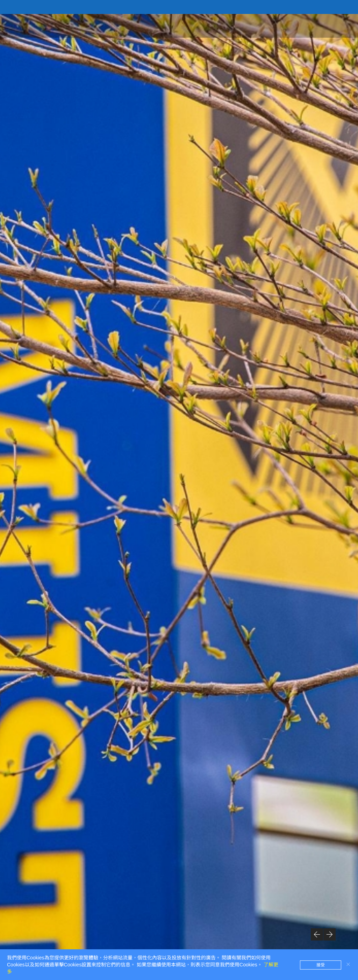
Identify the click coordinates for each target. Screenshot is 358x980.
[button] (317, 934)
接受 (321, 965)
